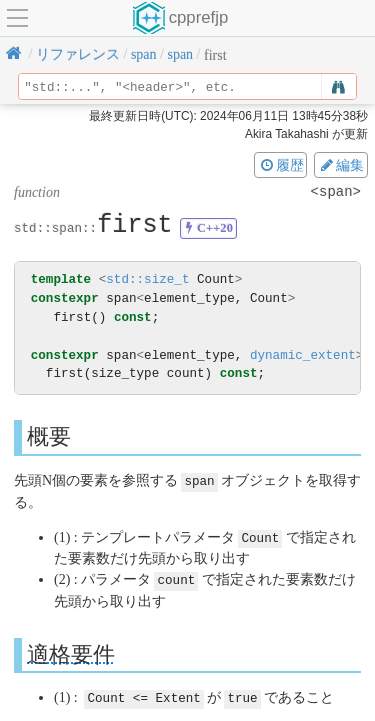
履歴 (281, 165)
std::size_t (147, 279)
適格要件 (71, 651)
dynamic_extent (303, 355)
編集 (341, 165)
